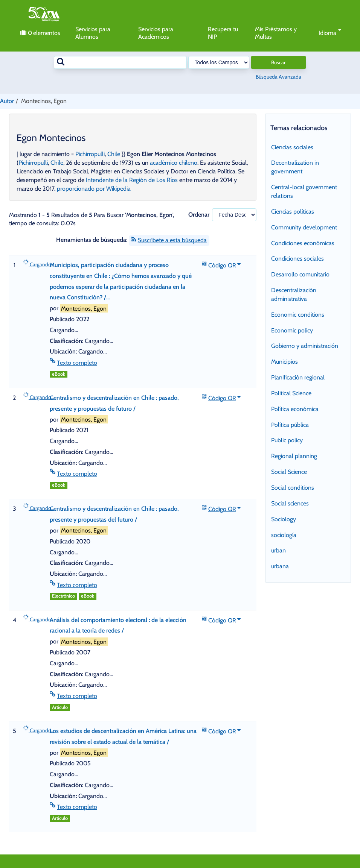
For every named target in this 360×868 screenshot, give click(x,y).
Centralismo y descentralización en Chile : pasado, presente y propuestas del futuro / (114, 514)
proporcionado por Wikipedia (94, 189)
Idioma (330, 33)
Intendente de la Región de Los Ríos (132, 180)
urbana (280, 566)
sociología (284, 535)
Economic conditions (298, 315)
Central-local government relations (304, 191)
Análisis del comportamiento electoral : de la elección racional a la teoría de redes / (118, 625)
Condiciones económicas (303, 243)
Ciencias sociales (292, 147)
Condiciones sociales (297, 259)
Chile (114, 154)
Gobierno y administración (305, 346)
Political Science (291, 393)
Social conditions (293, 488)
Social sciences (290, 503)
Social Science (289, 472)
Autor (7, 101)
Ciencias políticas (293, 212)
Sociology (284, 519)
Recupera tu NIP (223, 33)
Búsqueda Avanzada (278, 77)
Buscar (278, 62)
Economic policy (292, 330)
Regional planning (294, 456)
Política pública (290, 425)
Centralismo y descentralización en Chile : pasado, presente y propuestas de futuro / (114, 403)
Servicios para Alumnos (93, 33)
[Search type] (219, 62)
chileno (188, 163)
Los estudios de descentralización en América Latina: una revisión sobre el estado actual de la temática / (123, 736)
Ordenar (199, 215)
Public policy (287, 440)
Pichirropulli (90, 154)
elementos (40, 33)
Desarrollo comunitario (300, 274)
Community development (304, 227)
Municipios (284, 362)
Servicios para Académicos (156, 33)
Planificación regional (298, 377)
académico (164, 163)
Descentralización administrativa (294, 294)
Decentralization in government (295, 167)
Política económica (295, 409)
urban (278, 550)
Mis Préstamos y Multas (276, 33)
